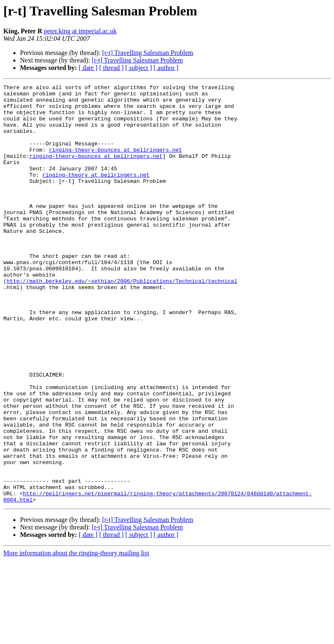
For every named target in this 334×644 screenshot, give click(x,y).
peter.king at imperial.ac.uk (80, 31)
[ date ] (88, 68)
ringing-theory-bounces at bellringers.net (115, 163)
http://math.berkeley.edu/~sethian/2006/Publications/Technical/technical (122, 321)
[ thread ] (111, 68)
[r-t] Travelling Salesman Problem (148, 53)
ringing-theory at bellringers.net (96, 193)
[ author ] (166, 68)
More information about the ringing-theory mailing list (76, 637)
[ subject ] (139, 68)
